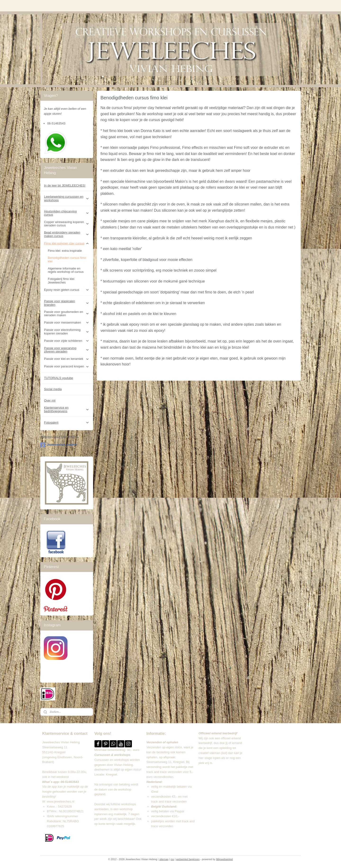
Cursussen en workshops (112, 760)
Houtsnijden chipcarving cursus (67, 213)
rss (172, 859)
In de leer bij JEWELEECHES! (65, 185)
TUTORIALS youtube (59, 378)
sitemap (164, 859)
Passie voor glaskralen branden (67, 303)
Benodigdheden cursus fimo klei (67, 259)
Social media (53, 389)
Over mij (50, 400)
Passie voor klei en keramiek (67, 359)
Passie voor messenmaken (67, 323)
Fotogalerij (67, 423)
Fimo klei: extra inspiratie (65, 251)
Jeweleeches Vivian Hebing (59, 436)
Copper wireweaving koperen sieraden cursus (67, 224)
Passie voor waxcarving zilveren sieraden (67, 350)
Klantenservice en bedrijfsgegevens (67, 409)
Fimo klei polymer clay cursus (67, 243)
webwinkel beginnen (188, 859)
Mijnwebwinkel (225, 859)
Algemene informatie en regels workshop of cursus (66, 270)
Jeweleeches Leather (59, 445)
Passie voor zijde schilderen (67, 341)
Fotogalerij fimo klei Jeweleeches (61, 281)
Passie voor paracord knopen (67, 366)
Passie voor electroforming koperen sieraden (67, 331)
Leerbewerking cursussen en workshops (67, 198)
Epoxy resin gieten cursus (67, 290)
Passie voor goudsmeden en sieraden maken (67, 313)
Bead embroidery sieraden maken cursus (67, 234)
